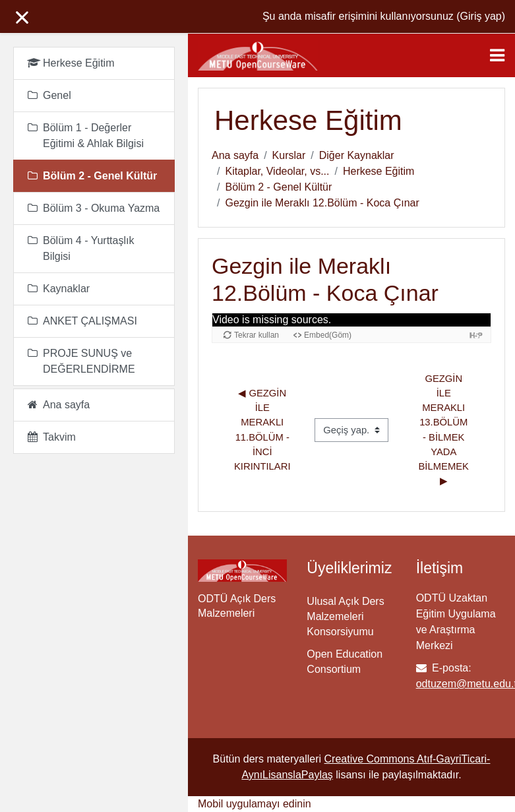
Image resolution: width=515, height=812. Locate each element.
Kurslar (289, 155)
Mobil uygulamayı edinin (255, 804)
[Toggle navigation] (497, 55)
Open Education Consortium (345, 662)
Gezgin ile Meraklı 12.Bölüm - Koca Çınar (322, 203)
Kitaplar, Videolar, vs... (277, 171)
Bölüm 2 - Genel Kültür (278, 187)
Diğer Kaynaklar (357, 155)
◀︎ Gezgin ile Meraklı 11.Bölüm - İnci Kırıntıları (263, 430)
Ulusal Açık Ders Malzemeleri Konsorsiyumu (345, 616)
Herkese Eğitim (379, 171)
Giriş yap (481, 16)
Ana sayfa (235, 155)
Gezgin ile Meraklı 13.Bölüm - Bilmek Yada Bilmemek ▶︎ (445, 430)
